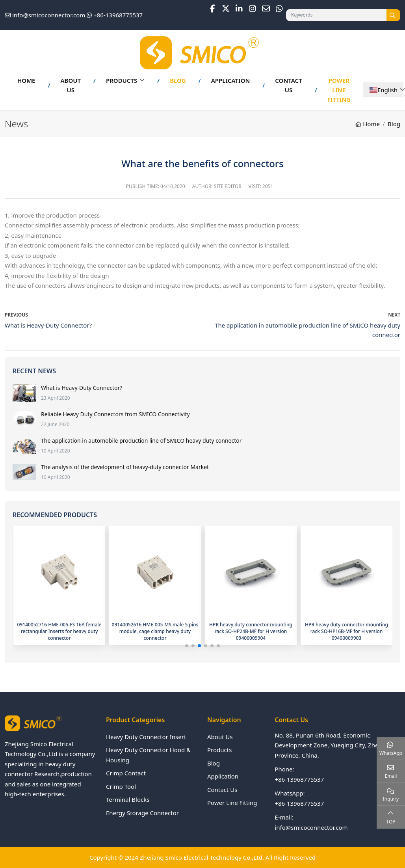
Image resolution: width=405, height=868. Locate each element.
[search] (393, 15)
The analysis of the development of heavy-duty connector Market (125, 467)
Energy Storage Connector (142, 813)
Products (122, 80)
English (384, 90)
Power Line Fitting (339, 90)
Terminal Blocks (128, 799)
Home (26, 80)
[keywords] (336, 15)
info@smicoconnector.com (49, 15)
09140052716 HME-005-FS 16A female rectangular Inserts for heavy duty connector (59, 631)
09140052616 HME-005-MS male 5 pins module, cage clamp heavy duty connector (155, 631)
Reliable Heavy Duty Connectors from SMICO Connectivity (115, 414)
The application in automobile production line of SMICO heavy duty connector (141, 441)
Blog (178, 80)
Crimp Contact (126, 773)
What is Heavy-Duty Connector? (48, 325)
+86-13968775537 (118, 15)
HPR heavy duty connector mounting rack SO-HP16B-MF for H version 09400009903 (346, 631)
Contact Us (288, 85)
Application (231, 80)
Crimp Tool (121, 786)
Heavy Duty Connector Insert (146, 737)
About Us (71, 85)
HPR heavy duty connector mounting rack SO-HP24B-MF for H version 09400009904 (251, 631)
